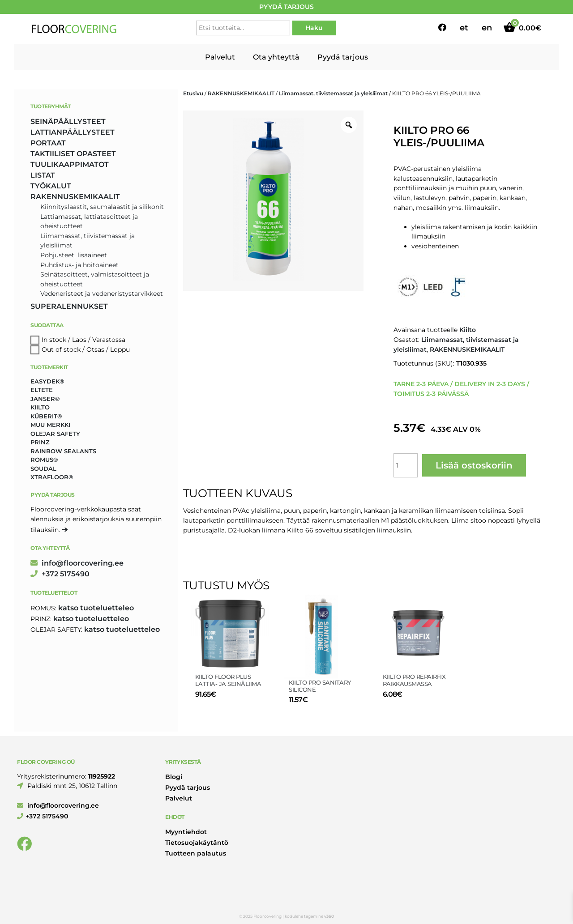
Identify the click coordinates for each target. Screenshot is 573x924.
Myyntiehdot (186, 832)
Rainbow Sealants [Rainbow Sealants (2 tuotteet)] (63, 451)
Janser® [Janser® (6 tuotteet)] (45, 399)
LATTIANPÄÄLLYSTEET (73, 132)
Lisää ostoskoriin (474, 465)
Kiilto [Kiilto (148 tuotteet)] (40, 407)
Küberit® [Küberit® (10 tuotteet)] (46, 416)
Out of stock (61, 349)
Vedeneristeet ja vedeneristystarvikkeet (102, 294)
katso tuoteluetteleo (96, 608)
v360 (329, 916)
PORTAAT (48, 143)
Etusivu (193, 93)
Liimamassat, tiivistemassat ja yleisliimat (333, 93)
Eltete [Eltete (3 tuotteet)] (42, 390)
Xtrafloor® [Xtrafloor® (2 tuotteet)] (52, 477)
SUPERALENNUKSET (69, 306)
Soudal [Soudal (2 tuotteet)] (43, 468)
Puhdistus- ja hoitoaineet (79, 265)
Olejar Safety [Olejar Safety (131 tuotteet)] (55, 434)
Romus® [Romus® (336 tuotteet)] (44, 460)
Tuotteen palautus (196, 853)
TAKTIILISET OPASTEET (73, 154)
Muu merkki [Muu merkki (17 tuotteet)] (50, 425)
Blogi (174, 777)
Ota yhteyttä (276, 57)
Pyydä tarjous (343, 57)
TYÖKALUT (51, 186)
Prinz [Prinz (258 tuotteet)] (40, 442)
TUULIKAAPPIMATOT (70, 164)
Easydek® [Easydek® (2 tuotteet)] (47, 381)
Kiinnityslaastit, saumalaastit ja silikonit (102, 207)
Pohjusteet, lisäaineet (74, 255)
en (487, 28)
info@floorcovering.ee (77, 563)
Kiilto (468, 330)
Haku (314, 28)
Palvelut (220, 57)
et (464, 28)
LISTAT (43, 175)
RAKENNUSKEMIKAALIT (241, 93)
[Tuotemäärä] (406, 465)
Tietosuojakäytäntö (197, 843)
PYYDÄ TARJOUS (286, 7)
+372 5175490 (60, 574)
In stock (54, 340)
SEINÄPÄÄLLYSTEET (68, 121)
